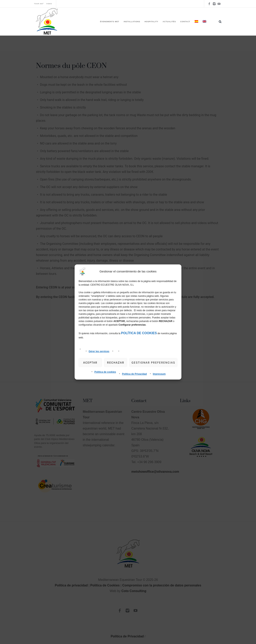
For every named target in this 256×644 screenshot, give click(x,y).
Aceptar (90, 363)
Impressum (159, 374)
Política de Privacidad (134, 374)
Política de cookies (105, 372)
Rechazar (116, 363)
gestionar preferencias (153, 363)
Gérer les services (99, 351)
